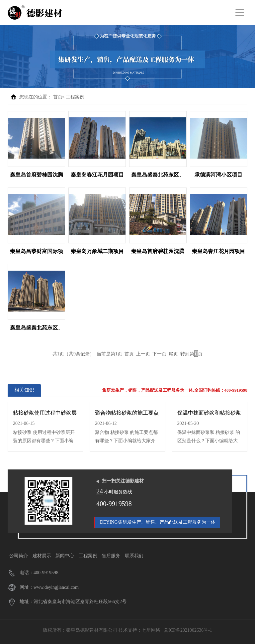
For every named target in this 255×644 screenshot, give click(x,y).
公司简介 (19, 556)
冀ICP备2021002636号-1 (188, 630)
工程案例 (75, 97)
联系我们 (134, 556)
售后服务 (111, 556)
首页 (58, 97)
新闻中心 (65, 556)
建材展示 (42, 556)
